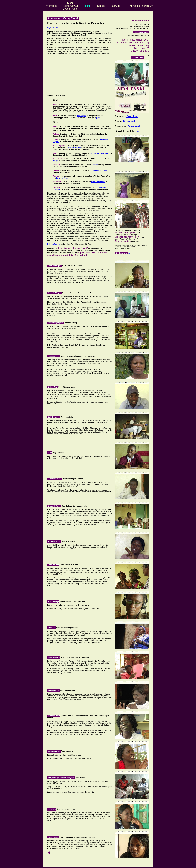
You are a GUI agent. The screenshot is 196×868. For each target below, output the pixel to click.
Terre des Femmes (63, 178)
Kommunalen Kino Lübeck (100, 153)
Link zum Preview (54, 244)
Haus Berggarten (74, 147)
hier (147, 57)
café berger (81, 116)
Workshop (52, 6)
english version (53, 28)
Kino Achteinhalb (98, 182)
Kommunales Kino (100, 170)
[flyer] (98, 118)
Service (116, 6)
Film (88, 6)
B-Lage (56, 161)
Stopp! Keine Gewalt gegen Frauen (71, 6)
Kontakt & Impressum (141, 6)
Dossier (101, 6)
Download (132, 116)
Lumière (95, 165)
